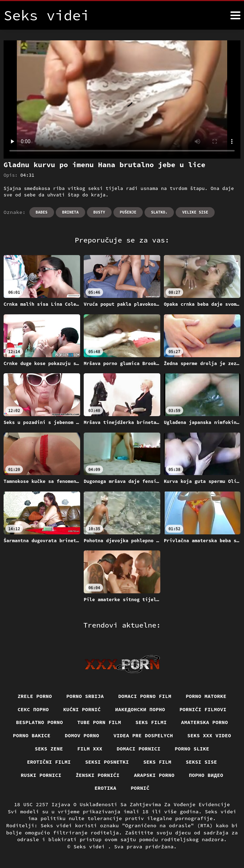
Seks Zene (49, 749)
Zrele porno (35, 696)
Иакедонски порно (140, 709)
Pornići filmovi (203, 709)
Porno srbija (85, 696)
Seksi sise (201, 762)
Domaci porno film (145, 696)
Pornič (140, 788)
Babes (42, 212)
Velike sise (195, 212)
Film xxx (90, 749)
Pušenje (128, 212)
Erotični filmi (49, 762)
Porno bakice (32, 735)
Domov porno (82, 735)
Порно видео (206, 775)
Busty (99, 212)
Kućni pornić (82, 709)
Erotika (105, 788)
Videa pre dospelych (143, 735)
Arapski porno (154, 775)
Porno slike (192, 749)
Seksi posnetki (107, 762)
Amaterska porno (204, 722)
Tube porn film (99, 722)
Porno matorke (206, 696)
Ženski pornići (98, 775)
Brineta (70, 212)
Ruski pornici (41, 775)
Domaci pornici (139, 749)
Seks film (157, 762)
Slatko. (159, 212)
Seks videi (91, 847)
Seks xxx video (209, 735)
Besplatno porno (40, 722)
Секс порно (33, 709)
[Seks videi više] (235, 15)
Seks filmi (151, 722)
